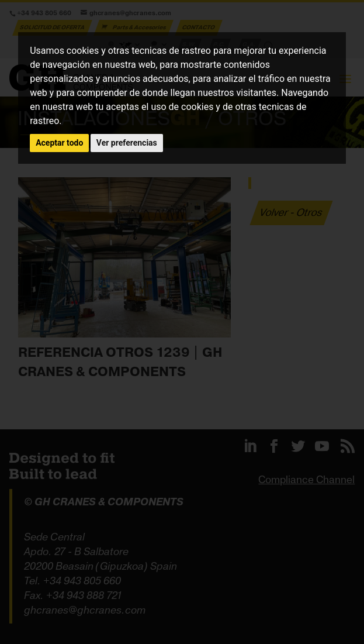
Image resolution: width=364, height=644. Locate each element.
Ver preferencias (127, 143)
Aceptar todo (59, 143)
